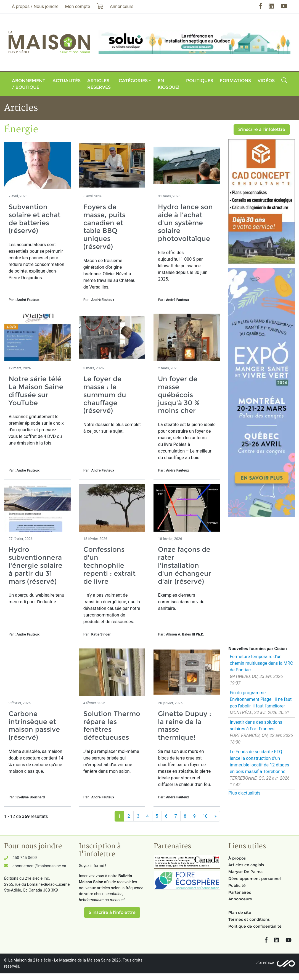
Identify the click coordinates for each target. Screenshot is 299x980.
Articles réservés (99, 84)
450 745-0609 (25, 858)
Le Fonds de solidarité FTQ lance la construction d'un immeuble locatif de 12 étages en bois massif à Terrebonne (259, 762)
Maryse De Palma (245, 872)
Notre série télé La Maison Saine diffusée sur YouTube (36, 391)
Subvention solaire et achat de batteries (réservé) (35, 219)
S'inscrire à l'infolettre (262, 129)
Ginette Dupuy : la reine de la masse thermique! (185, 725)
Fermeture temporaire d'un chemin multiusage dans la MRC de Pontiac (261, 663)
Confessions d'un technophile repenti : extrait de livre (109, 565)
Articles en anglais (246, 865)
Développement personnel (255, 879)
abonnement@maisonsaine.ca (39, 866)
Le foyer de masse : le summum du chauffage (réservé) (105, 395)
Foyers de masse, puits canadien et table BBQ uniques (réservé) (104, 227)
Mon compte (78, 6)
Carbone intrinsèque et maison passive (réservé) (34, 725)
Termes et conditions (249, 919)
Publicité (237, 885)
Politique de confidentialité (255, 926)
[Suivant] (216, 816)
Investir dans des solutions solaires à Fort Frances (256, 725)
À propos (237, 858)
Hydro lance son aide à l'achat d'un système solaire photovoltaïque (185, 223)
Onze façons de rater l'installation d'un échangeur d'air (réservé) (185, 565)
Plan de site (240, 912)
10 (205, 816)
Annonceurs (240, 899)
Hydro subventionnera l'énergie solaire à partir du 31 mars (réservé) (35, 565)
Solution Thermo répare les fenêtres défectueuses (112, 725)
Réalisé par (265, 963)
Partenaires (240, 892)
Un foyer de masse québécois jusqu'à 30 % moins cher (179, 395)
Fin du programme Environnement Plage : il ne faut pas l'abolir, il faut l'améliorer (261, 699)
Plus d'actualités (244, 793)
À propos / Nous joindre (35, 6)
